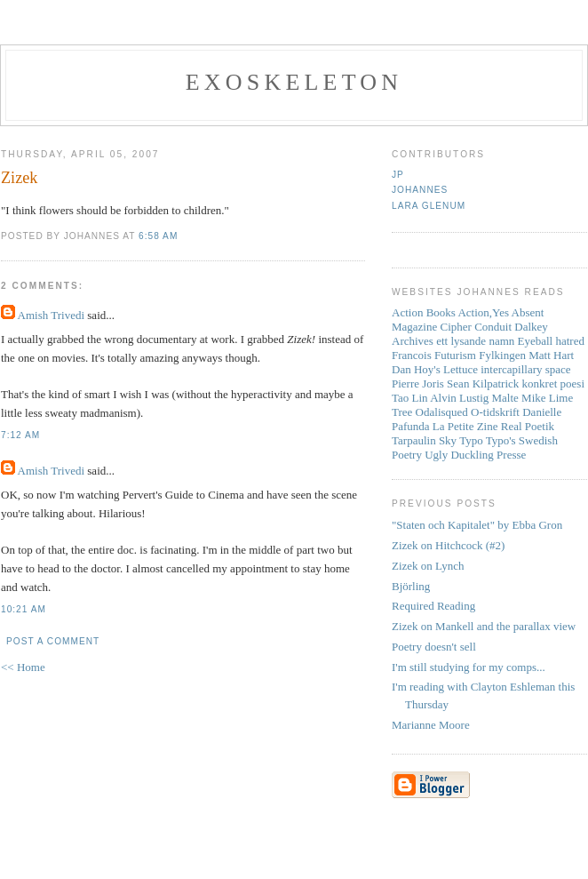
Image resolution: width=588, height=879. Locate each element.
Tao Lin (410, 398)
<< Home (23, 667)
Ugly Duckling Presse (475, 455)
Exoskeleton (294, 82)
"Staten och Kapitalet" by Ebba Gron (477, 525)
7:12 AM (20, 435)
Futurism (455, 355)
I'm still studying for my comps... (469, 667)
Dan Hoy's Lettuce (435, 369)
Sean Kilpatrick (483, 384)
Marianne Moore (431, 725)
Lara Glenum (429, 206)
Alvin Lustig (459, 398)
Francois (412, 355)
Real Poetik (528, 426)
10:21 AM (24, 609)
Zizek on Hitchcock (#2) (448, 545)
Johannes (420, 190)
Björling (411, 586)
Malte (505, 398)
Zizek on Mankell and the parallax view (484, 626)
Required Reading (433, 606)
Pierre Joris (418, 384)
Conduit (493, 327)
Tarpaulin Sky (424, 440)
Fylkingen (502, 355)
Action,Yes (483, 312)
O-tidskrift (495, 412)
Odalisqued (442, 412)
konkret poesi (553, 384)
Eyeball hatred (551, 341)
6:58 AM (158, 236)
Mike (533, 398)
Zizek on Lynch (428, 566)
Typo (471, 440)
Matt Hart (551, 355)
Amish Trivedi (52, 315)
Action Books (424, 312)
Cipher (456, 327)
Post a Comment (53, 641)
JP (398, 175)
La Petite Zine (465, 426)
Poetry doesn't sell (434, 647)
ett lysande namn (475, 341)
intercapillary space (525, 369)
